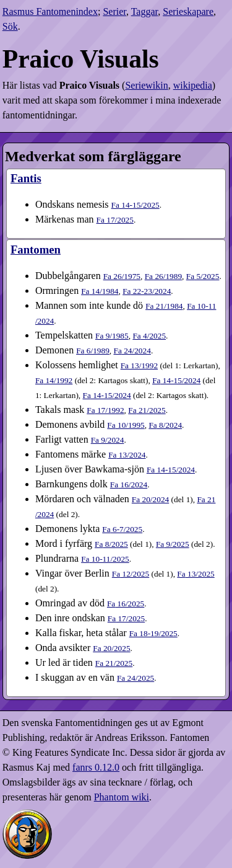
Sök (10, 26)
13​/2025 (195, 574)
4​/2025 (149, 336)
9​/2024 (108, 440)
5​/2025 (203, 276)
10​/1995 (126, 425)
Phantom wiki (122, 797)
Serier (114, 11)
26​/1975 (122, 276)
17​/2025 (115, 220)
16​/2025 (126, 604)
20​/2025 (111, 648)
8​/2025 (111, 544)
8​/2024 (165, 425)
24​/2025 (135, 678)
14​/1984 (100, 291)
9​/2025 (173, 544)
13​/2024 (127, 455)
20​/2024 (150, 499)
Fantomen (36, 250)
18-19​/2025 (153, 633)
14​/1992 (54, 380)
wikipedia (193, 85)
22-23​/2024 (147, 291)
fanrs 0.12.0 (96, 767)
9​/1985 (112, 336)
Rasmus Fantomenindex (50, 11)
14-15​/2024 (176, 380)
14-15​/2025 (135, 205)
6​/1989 (93, 351)
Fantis (26, 178)
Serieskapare (188, 11)
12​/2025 (131, 574)
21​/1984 (164, 306)
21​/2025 (147, 410)
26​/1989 (163, 276)
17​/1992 (105, 410)
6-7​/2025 (122, 529)
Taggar (145, 11)
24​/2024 (132, 351)
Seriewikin (146, 85)
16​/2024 (129, 485)
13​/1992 (139, 365)
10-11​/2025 (105, 559)
